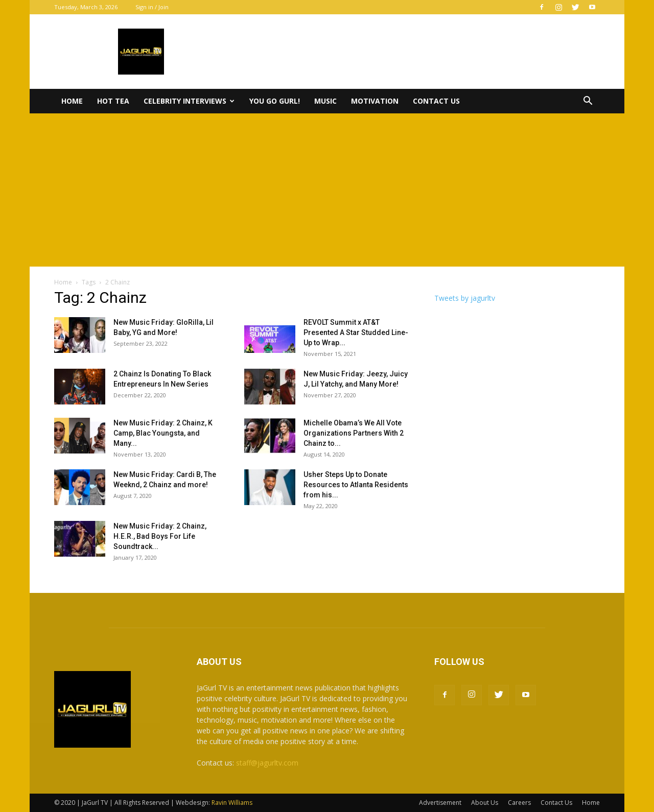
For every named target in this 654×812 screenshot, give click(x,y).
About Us (485, 803)
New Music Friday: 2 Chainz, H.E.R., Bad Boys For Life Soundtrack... (160, 536)
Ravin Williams (233, 803)
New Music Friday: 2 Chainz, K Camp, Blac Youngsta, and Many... (163, 433)
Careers (519, 803)
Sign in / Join (152, 7)
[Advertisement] (327, 190)
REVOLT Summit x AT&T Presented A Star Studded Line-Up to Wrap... (356, 332)
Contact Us (436, 101)
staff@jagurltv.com (267, 763)
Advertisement (440, 803)
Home (72, 101)
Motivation (375, 101)
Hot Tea (113, 101)
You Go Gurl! (275, 101)
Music (325, 101)
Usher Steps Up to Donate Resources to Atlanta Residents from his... (356, 485)
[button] (588, 102)
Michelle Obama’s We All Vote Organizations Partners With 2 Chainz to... (354, 433)
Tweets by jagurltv (465, 298)
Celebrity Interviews (189, 101)
